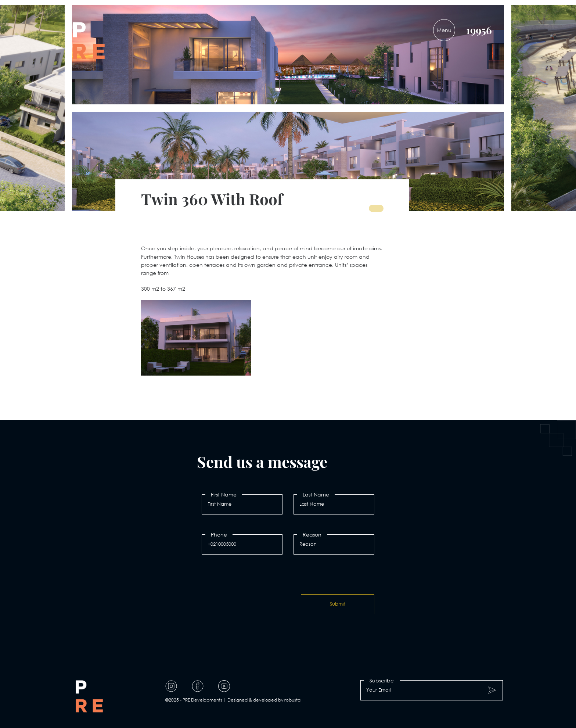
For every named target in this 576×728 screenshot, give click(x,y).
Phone (219, 535)
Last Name (316, 494)
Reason (312, 535)
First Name (224, 494)
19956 (479, 30)
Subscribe (382, 680)
